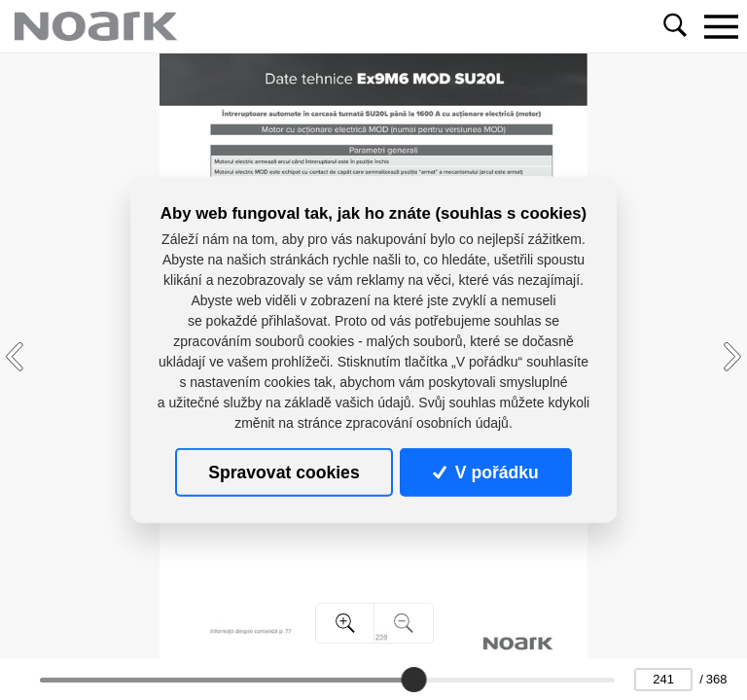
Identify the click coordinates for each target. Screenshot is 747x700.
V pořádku (485, 472)
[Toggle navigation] (721, 26)
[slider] (413, 680)
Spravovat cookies (284, 472)
